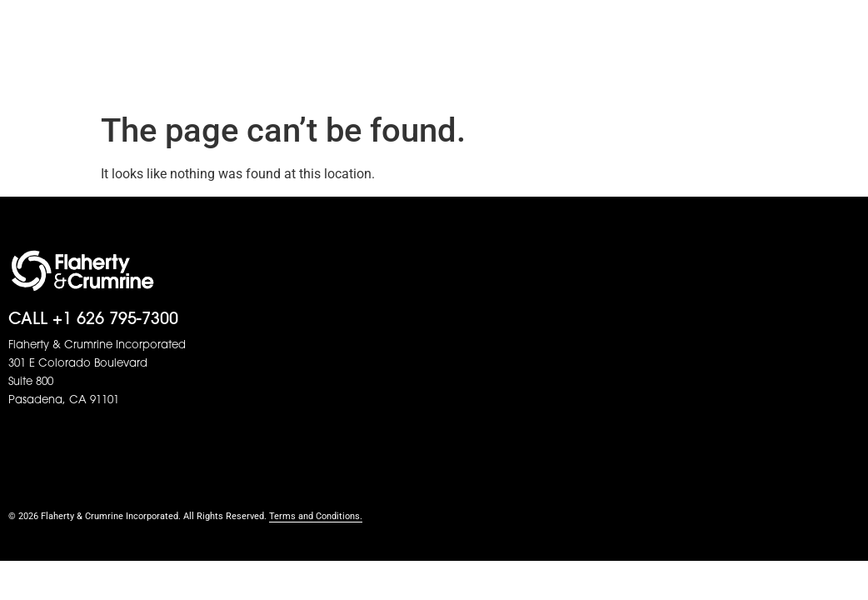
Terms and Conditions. (316, 516)
